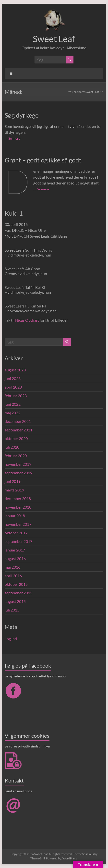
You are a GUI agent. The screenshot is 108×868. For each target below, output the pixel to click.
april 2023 (13, 387)
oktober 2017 (16, 533)
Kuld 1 (14, 213)
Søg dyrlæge (22, 115)
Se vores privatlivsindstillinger (28, 746)
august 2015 (15, 601)
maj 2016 (12, 567)
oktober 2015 (16, 584)
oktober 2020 (16, 438)
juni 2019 (13, 481)
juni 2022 (13, 404)
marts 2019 (14, 490)
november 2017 (18, 524)
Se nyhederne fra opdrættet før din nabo (35, 676)
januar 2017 (15, 550)
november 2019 (18, 464)
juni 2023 (13, 378)
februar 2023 (16, 396)
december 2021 (18, 421)
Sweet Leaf (54, 39)
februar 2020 (16, 456)
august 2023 (15, 370)
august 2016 (15, 558)
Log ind (11, 639)
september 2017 (18, 541)
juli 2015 (12, 610)
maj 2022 (12, 413)
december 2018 (18, 498)
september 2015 (18, 593)
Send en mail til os (18, 791)
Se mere (14, 138)
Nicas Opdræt (27, 320)
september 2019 (18, 473)
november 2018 (18, 507)
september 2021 (18, 430)
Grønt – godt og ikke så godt (43, 160)
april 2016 (13, 576)
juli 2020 (12, 447)
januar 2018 (15, 516)
